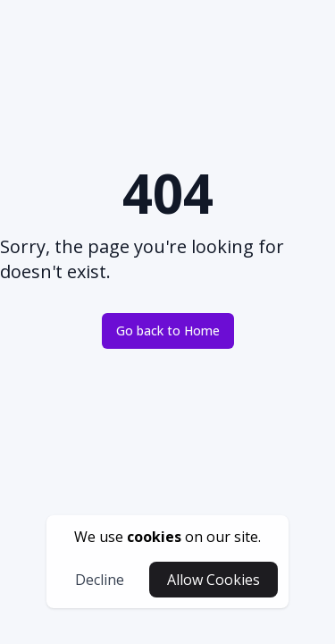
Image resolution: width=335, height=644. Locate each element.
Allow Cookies (214, 580)
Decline (100, 580)
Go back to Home (168, 330)
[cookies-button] (167, 537)
